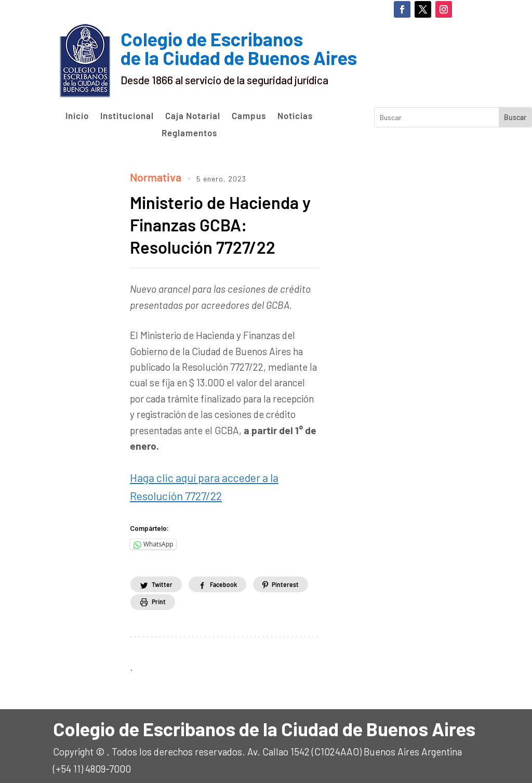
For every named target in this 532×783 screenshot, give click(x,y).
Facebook (239, 578)
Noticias (295, 116)
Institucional (127, 116)
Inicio (77, 116)
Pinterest (167, 596)
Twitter (167, 578)
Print (235, 596)
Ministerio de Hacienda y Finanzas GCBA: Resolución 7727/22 (223, 222)
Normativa (153, 175)
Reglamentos (189, 133)
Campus (249, 116)
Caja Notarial (193, 116)
